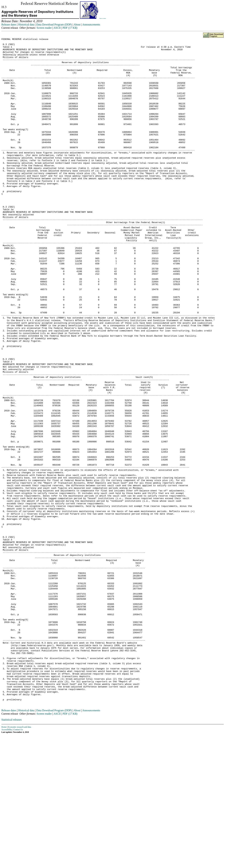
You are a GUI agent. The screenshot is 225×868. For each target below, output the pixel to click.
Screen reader (44, 28)
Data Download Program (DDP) (54, 25)
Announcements (91, 25)
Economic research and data (20, 860)
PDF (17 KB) (70, 28)
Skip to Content (103, 18)
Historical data (26, 25)
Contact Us (18, 863)
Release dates (9, 25)
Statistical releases (12, 853)
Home (4, 860)
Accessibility (7, 863)
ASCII (57, 28)
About (77, 25)
